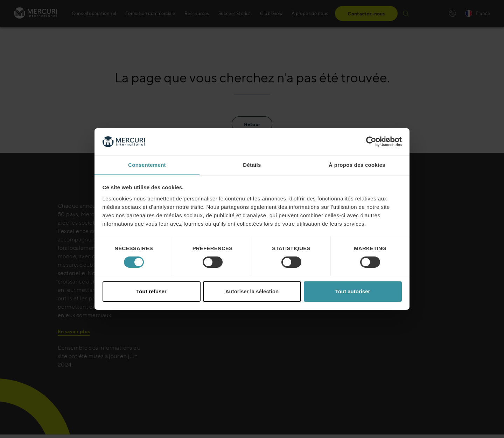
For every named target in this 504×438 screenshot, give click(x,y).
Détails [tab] (252, 165)
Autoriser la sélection (252, 291)
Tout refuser (151, 291)
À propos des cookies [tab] (357, 165)
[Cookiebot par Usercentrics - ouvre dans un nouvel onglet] (371, 142)
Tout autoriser (353, 291)
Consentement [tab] (147, 165)
